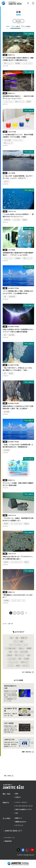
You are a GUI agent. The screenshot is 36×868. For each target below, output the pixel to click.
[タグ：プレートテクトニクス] (16, 524)
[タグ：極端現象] (29, 648)
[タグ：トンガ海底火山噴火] (11, 648)
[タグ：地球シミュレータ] (8, 63)
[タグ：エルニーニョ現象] (18, 641)
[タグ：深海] (20, 659)
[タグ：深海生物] (25, 220)
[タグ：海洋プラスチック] (20, 655)
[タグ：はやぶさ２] (26, 666)
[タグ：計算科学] (29, 102)
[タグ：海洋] (5, 335)
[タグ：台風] (11, 638)
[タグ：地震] (17, 638)
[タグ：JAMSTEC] (6, 181)
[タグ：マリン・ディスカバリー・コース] (18, 645)
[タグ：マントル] (11, 666)
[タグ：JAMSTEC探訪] (7, 140)
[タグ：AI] (24, 600)
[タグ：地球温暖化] (18, 63)
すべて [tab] (8, 26)
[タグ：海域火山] (26, 524)
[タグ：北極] (28, 655)
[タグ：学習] (5, 297)
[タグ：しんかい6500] (16, 220)
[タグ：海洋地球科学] (7, 220)
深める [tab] (26, 26)
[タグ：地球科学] (11, 373)
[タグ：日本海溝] (26, 659)
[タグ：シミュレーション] (28, 63)
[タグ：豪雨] (10, 652)
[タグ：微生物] (18, 666)
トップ (4, 624)
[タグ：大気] (16, 652)
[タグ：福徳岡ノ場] (24, 638)
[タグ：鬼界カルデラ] (25, 662)
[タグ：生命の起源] (11, 335)
